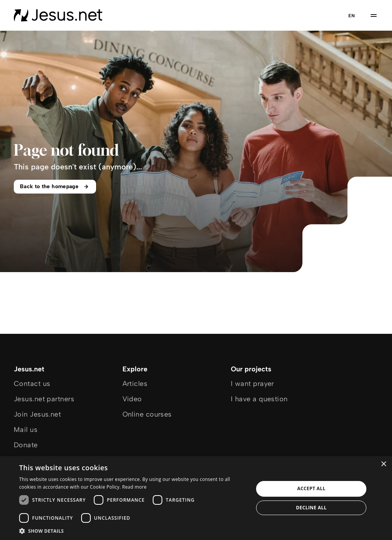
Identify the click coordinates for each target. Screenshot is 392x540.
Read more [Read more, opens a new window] (134, 487)
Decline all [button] (311, 508)
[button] (133, 531)
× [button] (383, 464)
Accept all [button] (311, 488)
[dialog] (196, 498)
